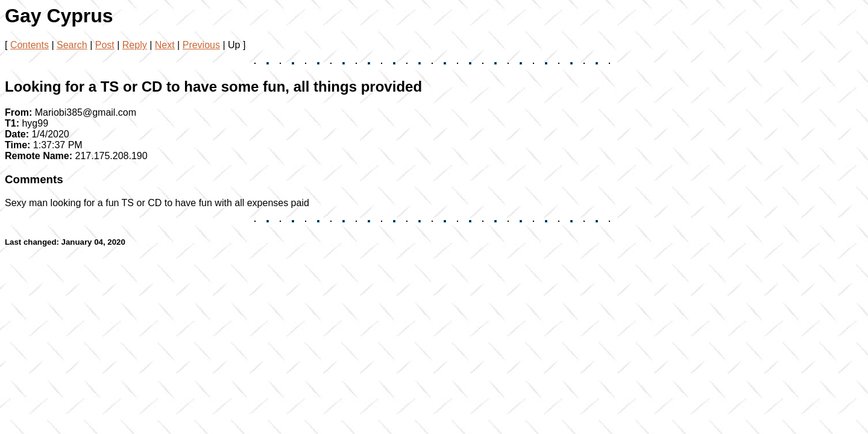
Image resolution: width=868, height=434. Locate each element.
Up (234, 45)
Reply (135, 45)
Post (105, 45)
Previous (201, 45)
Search (72, 45)
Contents (30, 45)
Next (165, 45)
